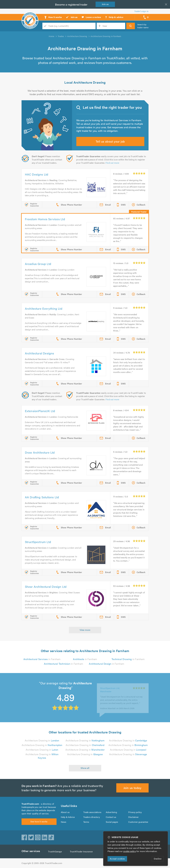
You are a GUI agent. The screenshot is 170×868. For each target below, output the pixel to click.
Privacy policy (135, 812)
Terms (86, 822)
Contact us (111, 817)
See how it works (39, 821)
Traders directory (92, 817)
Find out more (112, 163)
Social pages (112, 822)
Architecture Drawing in (42, 740)
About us (65, 812)
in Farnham (42, 659)
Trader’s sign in (141, 11)
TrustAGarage (55, 851)
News (64, 822)
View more (85, 630)
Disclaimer (134, 817)
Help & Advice (68, 817)
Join (105, 4)
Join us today (132, 788)
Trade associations (92, 812)
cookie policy (130, 851)
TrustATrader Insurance (81, 851)
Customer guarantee (138, 822)
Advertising (111, 812)
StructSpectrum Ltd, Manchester (110, 687)
